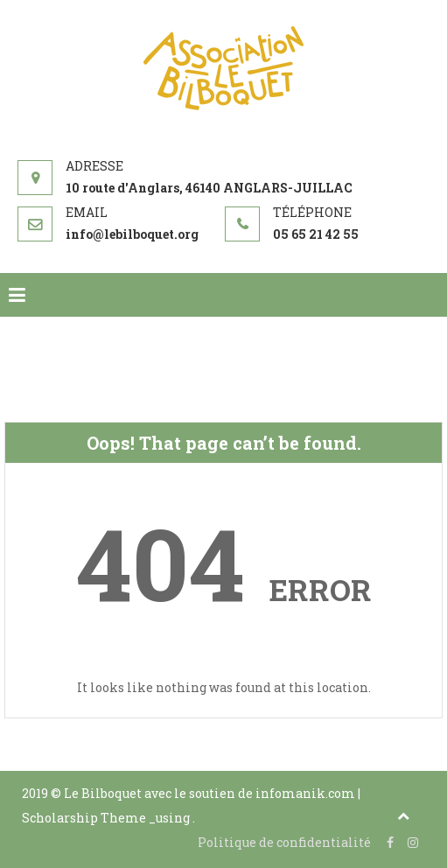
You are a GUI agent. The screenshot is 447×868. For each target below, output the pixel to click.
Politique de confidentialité (284, 842)
